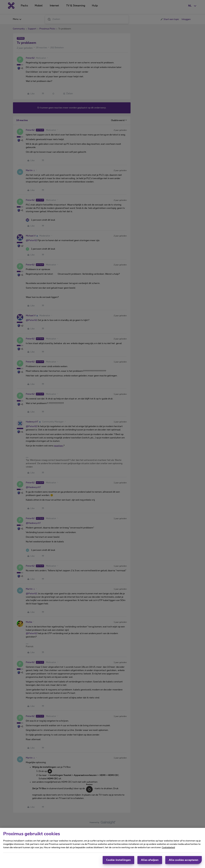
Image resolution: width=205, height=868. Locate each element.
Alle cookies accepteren (184, 860)
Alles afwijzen (150, 860)
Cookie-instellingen (118, 860)
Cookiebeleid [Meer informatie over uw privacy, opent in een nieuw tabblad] (168, 848)
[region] (102, 848)
